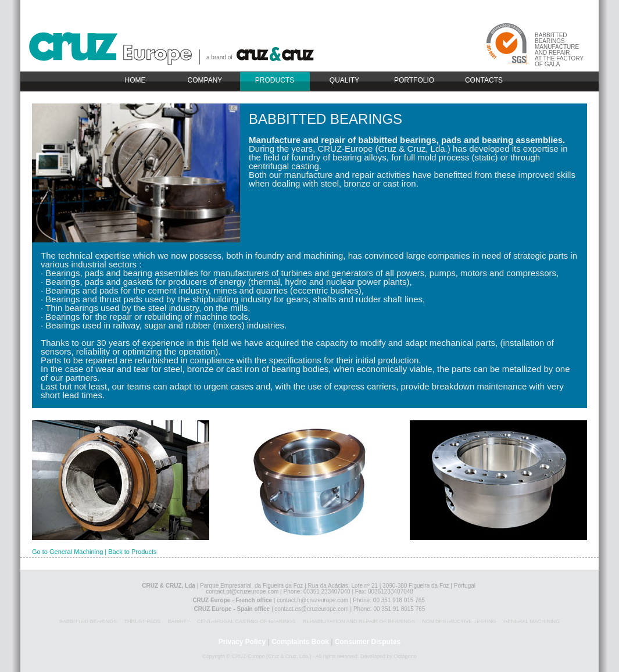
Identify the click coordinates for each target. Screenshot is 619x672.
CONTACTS (484, 80)
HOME (135, 80)
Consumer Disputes (368, 642)
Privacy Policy (242, 642)
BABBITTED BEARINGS (325, 119)
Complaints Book (300, 642)
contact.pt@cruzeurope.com (242, 591)
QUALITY (344, 80)
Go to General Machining (67, 552)
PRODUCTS (275, 80)
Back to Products (132, 552)
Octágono (405, 656)
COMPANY (205, 80)
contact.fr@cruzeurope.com (312, 600)
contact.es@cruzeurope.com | (314, 609)
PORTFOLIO (414, 80)
